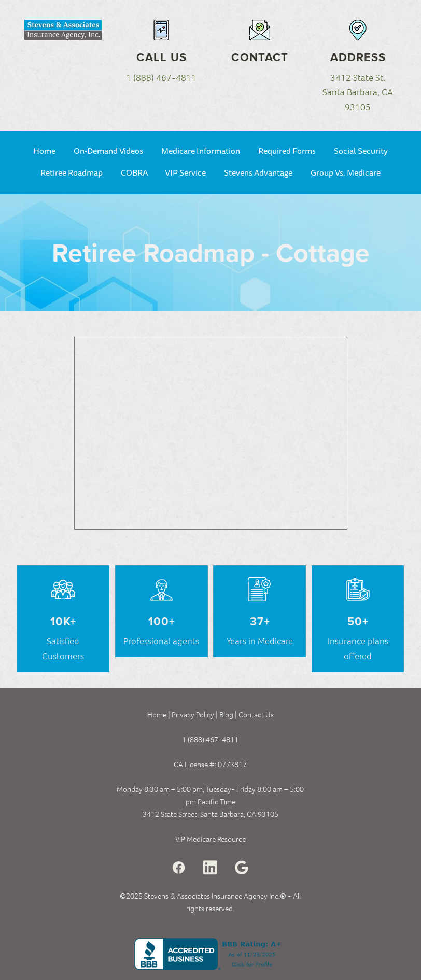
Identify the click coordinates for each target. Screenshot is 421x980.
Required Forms (287, 151)
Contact (260, 57)
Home (44, 151)
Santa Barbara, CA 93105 (239, 814)
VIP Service (185, 173)
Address (358, 57)
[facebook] (179, 868)
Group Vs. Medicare (346, 173)
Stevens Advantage (258, 173)
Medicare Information (201, 151)
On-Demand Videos (108, 151)
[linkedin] (210, 868)
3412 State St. (358, 78)
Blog (227, 715)
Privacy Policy (193, 715)
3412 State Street (170, 814)
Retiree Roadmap (72, 173)
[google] (242, 868)
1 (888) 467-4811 (161, 78)
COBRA (135, 173)
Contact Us (256, 715)
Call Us (162, 57)
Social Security (361, 151)
